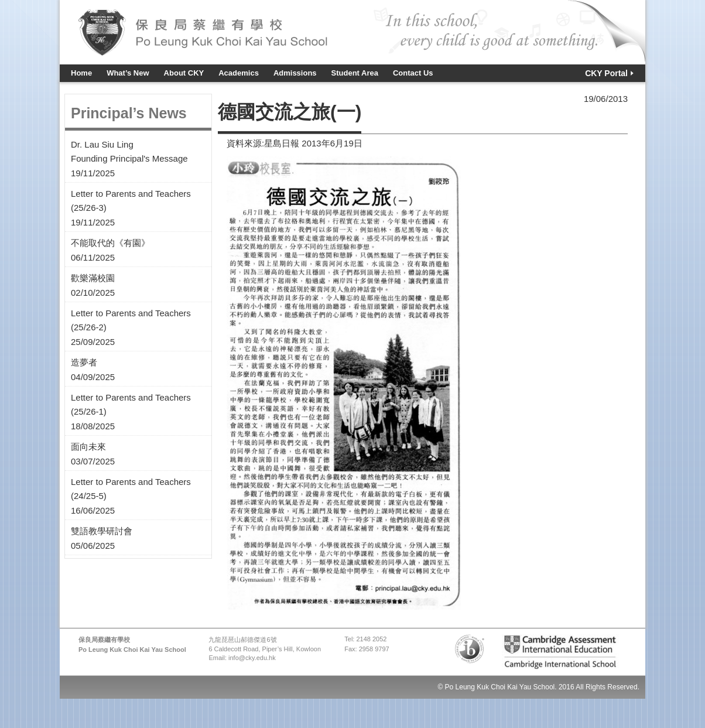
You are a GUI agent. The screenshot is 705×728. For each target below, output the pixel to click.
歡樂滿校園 (93, 278)
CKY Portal (606, 73)
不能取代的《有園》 (110, 243)
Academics (239, 73)
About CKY (184, 73)
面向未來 (88, 447)
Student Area (355, 73)
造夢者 (84, 362)
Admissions (295, 73)
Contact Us (413, 73)
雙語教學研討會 (102, 531)
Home (81, 73)
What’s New (128, 73)
